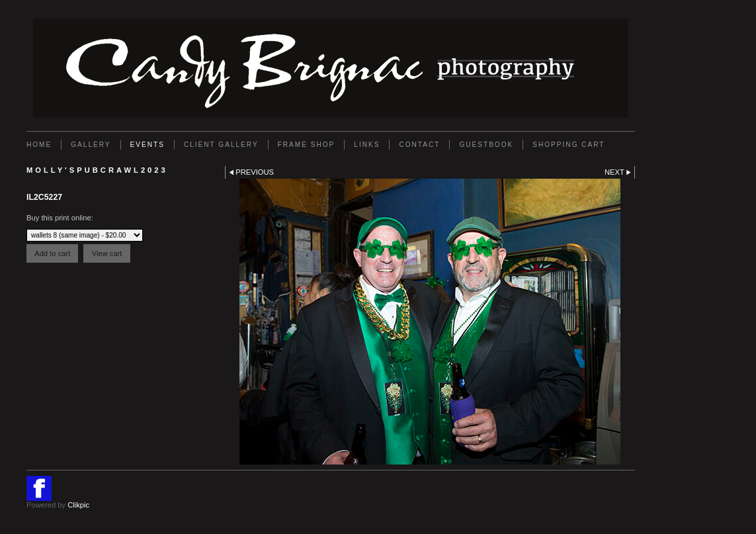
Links (367, 145)
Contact (419, 145)
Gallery (91, 145)
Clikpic (78, 505)
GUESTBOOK (486, 145)
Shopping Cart (568, 145)
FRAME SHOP (307, 145)
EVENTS (147, 145)
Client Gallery (221, 145)
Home (39, 145)
